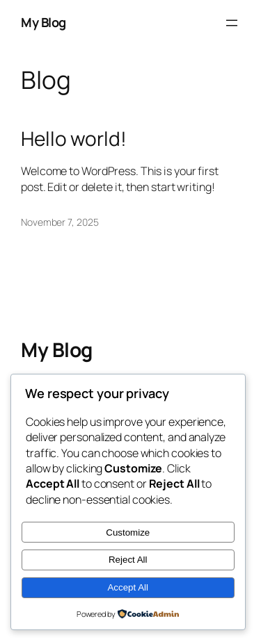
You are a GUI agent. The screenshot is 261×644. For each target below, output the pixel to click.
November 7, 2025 (60, 222)
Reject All (128, 560)
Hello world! (74, 139)
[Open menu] (232, 23)
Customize (128, 532)
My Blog (43, 22)
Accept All (128, 587)
